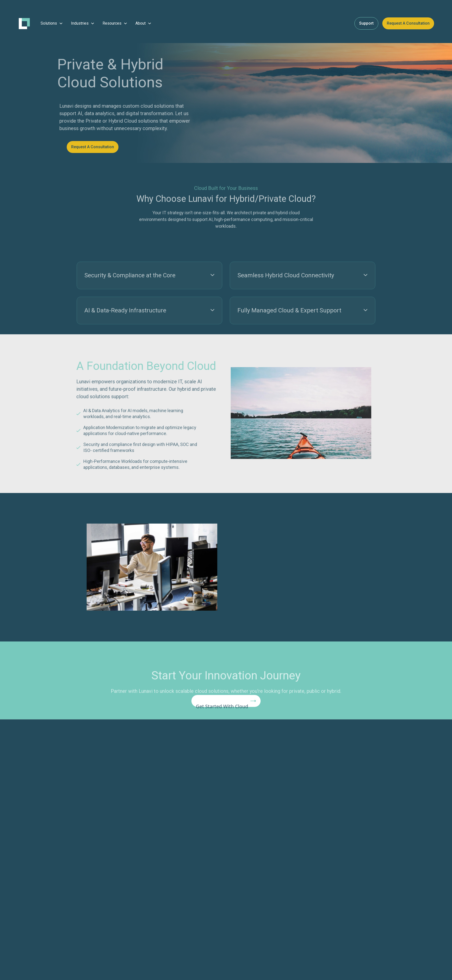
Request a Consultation (408, 23)
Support (366, 23)
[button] (52, 23)
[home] (24, 24)
